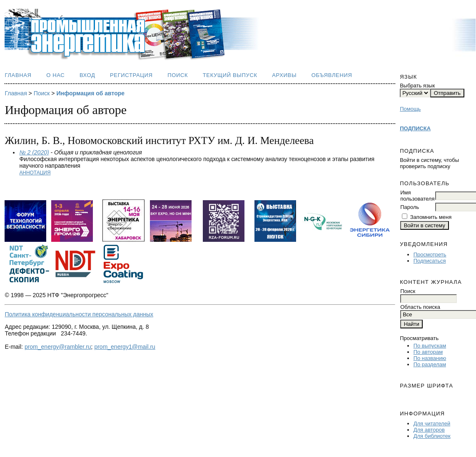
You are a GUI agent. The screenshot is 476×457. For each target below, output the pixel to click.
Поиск (178, 75)
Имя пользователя (417, 196)
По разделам (430, 364)
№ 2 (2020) (34, 152)
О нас (55, 75)
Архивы (284, 75)
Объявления (332, 75)
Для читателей (432, 423)
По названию (430, 358)
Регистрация (131, 75)
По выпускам (430, 346)
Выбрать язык (417, 86)
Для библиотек (432, 436)
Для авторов (429, 430)
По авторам (428, 352)
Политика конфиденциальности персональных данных (79, 314)
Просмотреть (430, 255)
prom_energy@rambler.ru (58, 347)
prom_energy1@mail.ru (125, 347)
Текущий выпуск (230, 75)
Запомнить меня (431, 217)
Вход (87, 75)
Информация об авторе (90, 93)
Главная (18, 75)
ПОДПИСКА (415, 128)
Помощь (410, 109)
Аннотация (35, 173)
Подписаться (430, 261)
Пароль (410, 207)
